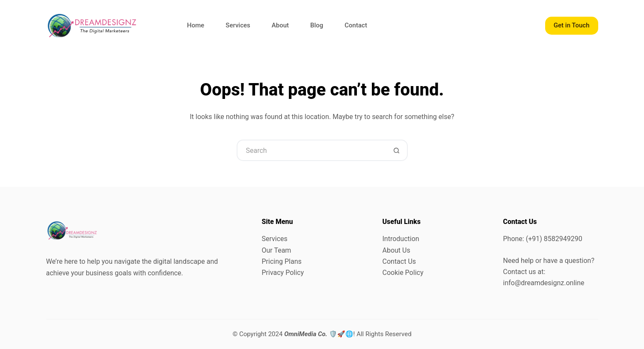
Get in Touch (572, 25)
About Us (396, 250)
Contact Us (399, 261)
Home (196, 25)
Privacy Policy (283, 273)
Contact (356, 25)
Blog (317, 25)
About (280, 25)
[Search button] (397, 150)
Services (238, 25)
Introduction (401, 239)
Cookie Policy (403, 273)
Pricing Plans (282, 261)
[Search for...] (312, 150)
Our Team (277, 250)
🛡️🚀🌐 (319, 334)
